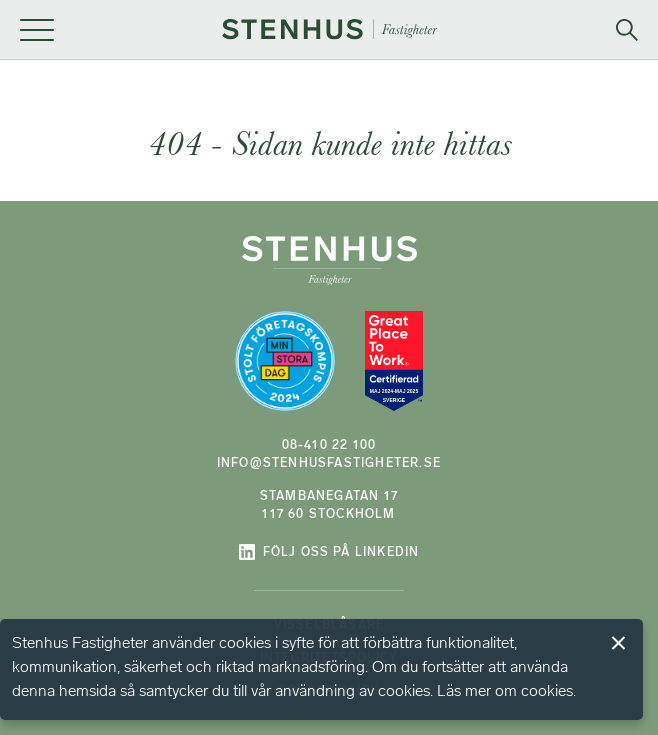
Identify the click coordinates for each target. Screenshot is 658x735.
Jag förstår (618, 643)
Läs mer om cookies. (506, 690)
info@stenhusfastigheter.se (329, 463)
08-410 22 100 (329, 445)
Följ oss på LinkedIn (329, 552)
